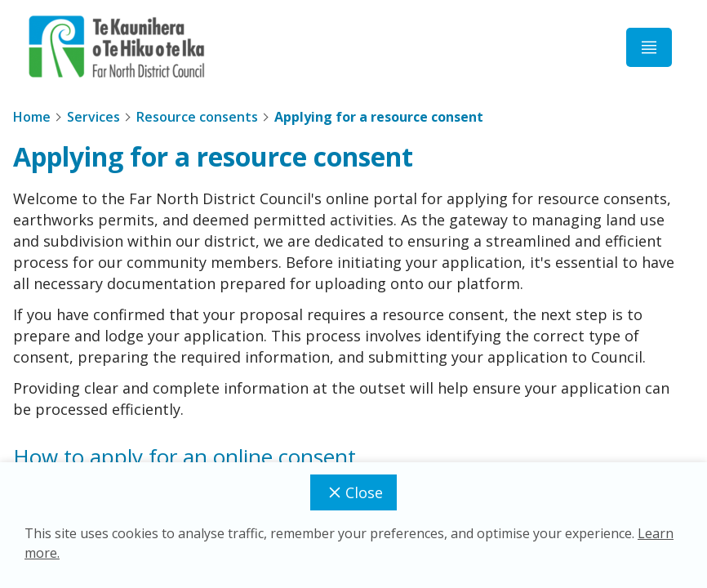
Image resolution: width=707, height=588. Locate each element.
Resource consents (197, 117)
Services (93, 117)
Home (32, 117)
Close (353, 492)
